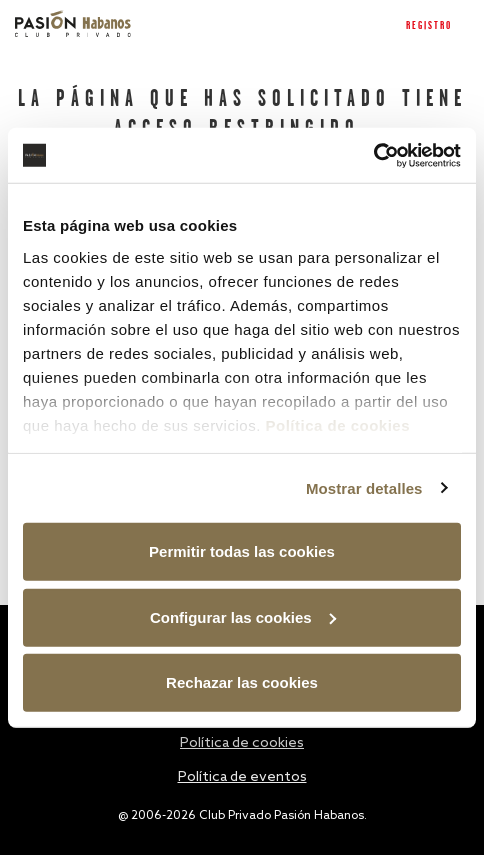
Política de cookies (337, 424)
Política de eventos (242, 777)
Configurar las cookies (243, 616)
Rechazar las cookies (242, 682)
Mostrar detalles (364, 487)
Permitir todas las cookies (242, 551)
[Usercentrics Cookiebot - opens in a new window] (373, 155)
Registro (429, 26)
